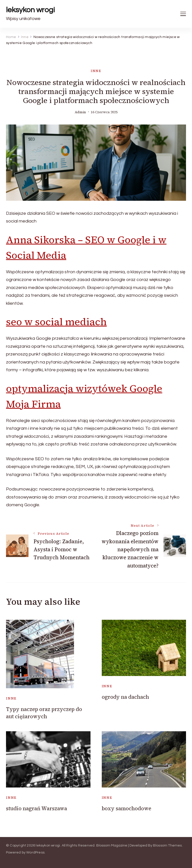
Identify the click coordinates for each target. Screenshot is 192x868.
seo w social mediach (56, 322)
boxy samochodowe (126, 808)
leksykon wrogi (30, 10)
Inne (96, 71)
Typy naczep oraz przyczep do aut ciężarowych (44, 713)
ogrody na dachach (125, 697)
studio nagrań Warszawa (36, 808)
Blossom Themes (167, 845)
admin (80, 112)
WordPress (35, 852)
